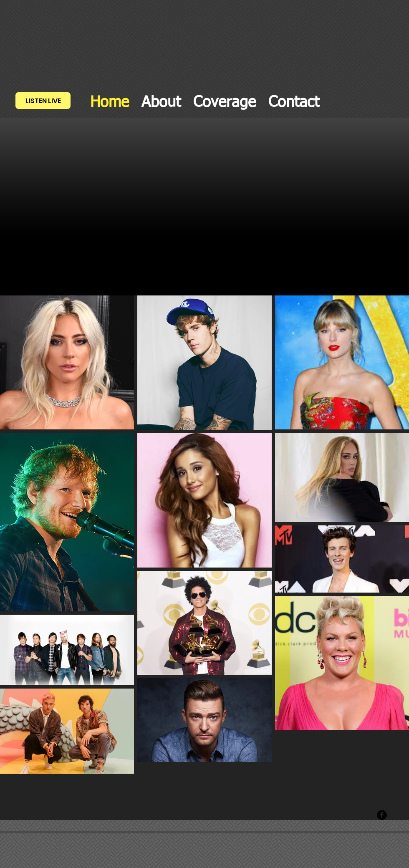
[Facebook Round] (382, 815)
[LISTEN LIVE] (43, 101)
